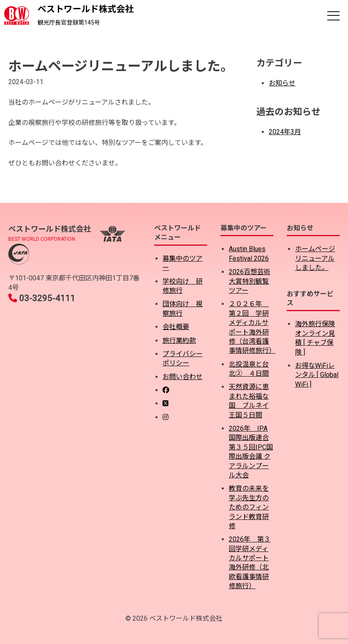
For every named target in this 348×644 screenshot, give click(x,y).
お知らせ (282, 83)
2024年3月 (285, 132)
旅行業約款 (179, 341)
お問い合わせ (183, 377)
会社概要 (176, 327)
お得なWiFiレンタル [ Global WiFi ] (317, 375)
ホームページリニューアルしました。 (315, 258)
